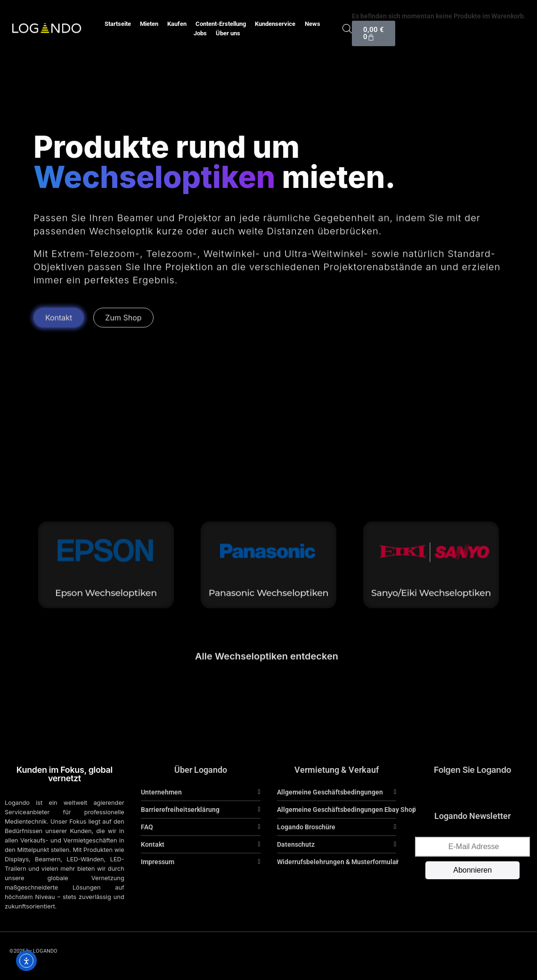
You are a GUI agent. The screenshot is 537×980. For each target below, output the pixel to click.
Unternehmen (161, 792)
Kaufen (177, 24)
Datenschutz (296, 844)
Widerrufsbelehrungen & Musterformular (338, 862)
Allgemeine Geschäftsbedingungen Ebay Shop (346, 810)
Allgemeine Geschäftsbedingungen (330, 792)
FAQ (147, 827)
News (313, 24)
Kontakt (153, 844)
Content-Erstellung (221, 24)
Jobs (200, 33)
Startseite (118, 24)
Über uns (228, 33)
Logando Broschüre (306, 827)
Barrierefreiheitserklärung (180, 810)
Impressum (158, 862)
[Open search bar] (347, 28)
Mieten (149, 24)
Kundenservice (275, 24)
